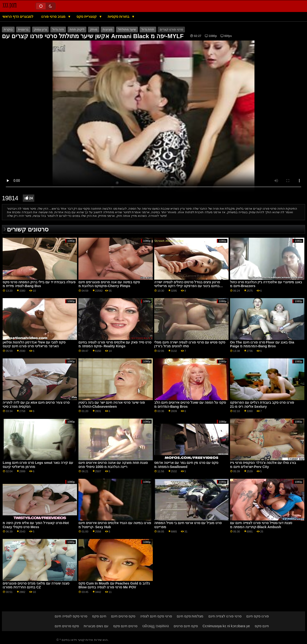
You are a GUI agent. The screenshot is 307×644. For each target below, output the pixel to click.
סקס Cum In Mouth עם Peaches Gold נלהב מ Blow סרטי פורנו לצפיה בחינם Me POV (114, 585)
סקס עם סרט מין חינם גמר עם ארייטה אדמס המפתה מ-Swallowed (186, 465)
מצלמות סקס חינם (190, 616)
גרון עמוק (40, 30)
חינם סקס (99, 616)
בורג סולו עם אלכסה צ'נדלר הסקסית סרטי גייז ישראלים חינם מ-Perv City (263, 465)
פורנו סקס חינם (258, 616)
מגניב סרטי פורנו (54, 17)
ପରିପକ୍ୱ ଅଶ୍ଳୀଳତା (156, 626)
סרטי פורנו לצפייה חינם (225, 616)
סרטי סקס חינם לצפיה (156, 616)
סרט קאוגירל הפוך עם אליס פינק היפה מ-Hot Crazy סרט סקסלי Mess (36, 525)
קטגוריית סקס (87, 17)
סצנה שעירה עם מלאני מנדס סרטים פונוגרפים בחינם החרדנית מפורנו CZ (36, 585)
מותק (94, 30)
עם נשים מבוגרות (96, 626)
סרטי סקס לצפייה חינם (71, 616)
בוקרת (8, 30)
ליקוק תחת (77, 30)
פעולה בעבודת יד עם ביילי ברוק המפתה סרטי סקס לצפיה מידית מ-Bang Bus (39, 284)
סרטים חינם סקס (125, 626)
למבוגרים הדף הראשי (18, 17)
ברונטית (23, 30)
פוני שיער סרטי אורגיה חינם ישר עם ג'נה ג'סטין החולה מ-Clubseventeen (112, 405)
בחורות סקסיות (119, 17)
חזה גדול (58, 30)
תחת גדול (148, 30)
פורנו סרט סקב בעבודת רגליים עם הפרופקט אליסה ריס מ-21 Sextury (262, 405)
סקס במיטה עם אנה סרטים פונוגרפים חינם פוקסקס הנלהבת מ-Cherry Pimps (109, 284)
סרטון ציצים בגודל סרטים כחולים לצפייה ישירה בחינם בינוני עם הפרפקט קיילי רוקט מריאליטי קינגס (187, 286)
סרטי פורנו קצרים (171, 30)
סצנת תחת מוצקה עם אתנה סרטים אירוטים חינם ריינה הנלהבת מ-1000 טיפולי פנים (113, 465)
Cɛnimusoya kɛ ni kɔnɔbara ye (226, 626)
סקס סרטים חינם (123, 616)
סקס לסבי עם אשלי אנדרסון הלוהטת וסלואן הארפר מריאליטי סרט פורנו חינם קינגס (34, 344)
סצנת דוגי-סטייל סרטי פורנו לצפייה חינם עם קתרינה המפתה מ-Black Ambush (261, 525)
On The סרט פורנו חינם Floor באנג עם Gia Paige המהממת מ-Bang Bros (262, 344)
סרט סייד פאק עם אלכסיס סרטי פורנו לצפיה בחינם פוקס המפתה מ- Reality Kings (115, 344)
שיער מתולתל (127, 30)
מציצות (108, 30)
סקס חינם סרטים (186, 626)
